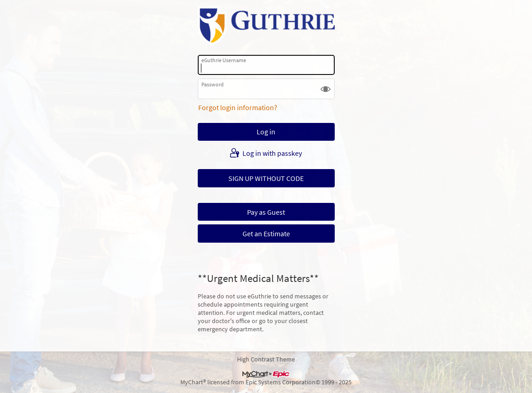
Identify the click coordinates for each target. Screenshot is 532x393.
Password (213, 84)
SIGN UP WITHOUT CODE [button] (266, 178)
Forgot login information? (238, 107)
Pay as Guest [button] (266, 212)
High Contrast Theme (266, 359)
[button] (326, 89)
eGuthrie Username (224, 60)
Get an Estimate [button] (266, 234)
